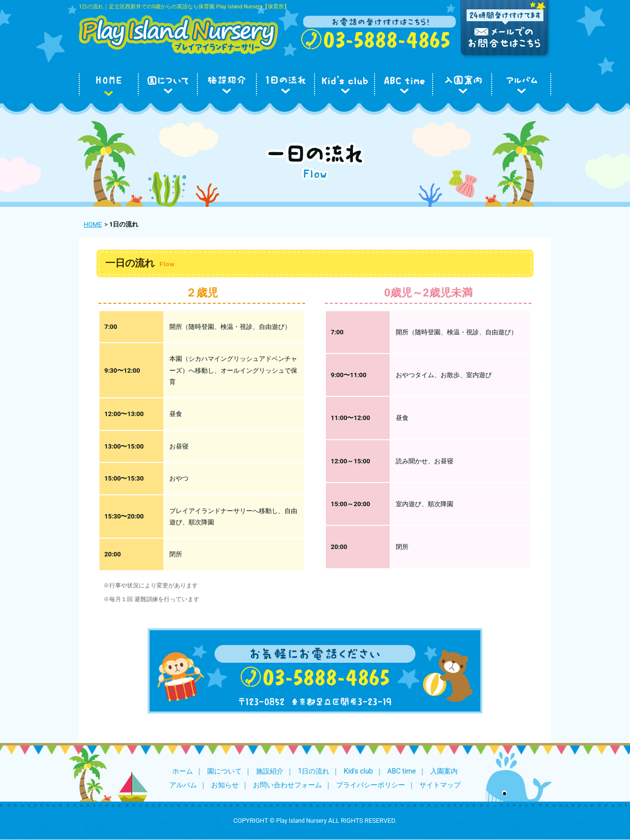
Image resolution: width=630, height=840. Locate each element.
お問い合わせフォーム (287, 785)
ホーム (183, 771)
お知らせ (225, 785)
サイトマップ (440, 785)
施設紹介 (270, 771)
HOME (93, 224)
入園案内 (444, 771)
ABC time (402, 771)
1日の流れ (314, 771)
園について (224, 771)
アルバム (183, 785)
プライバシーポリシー (371, 785)
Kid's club (359, 771)
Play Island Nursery (301, 821)
